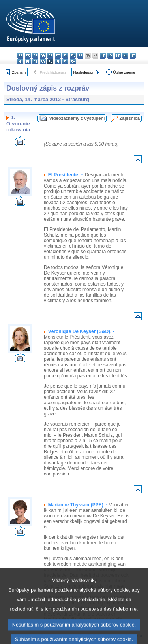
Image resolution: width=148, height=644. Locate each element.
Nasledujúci (83, 72)
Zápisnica (129, 118)
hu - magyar (125, 56)
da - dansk (43, 56)
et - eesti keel (58, 56)
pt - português (35, 62)
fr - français (80, 56)
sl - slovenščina (58, 62)
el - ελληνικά (65, 56)
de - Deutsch (50, 56)
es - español (28, 56)
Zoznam (19, 72)
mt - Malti (133, 56)
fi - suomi (65, 62)
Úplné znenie (124, 72)
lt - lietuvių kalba (118, 56)
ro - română (43, 62)
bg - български (20, 56)
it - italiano (103, 56)
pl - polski (28, 62)
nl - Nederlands (20, 62)
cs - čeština (35, 56)
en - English (73, 56)
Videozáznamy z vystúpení (77, 118)
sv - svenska (73, 62)
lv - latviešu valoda (110, 56)
